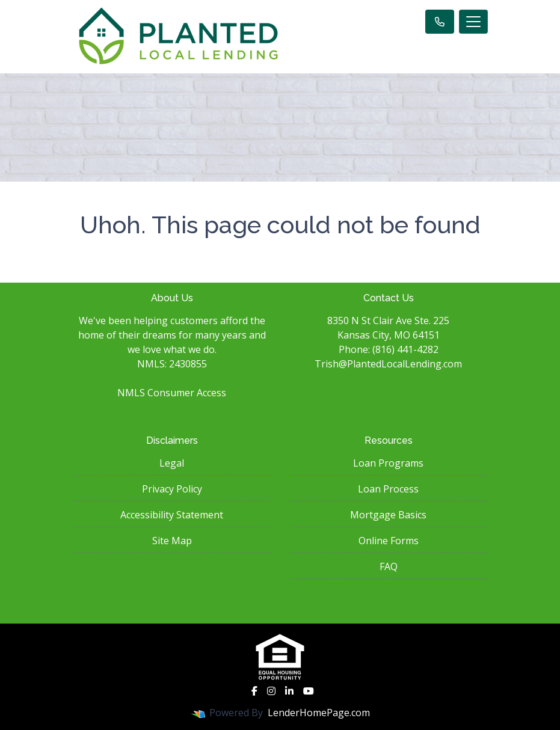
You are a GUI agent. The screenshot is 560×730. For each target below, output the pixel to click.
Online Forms (389, 541)
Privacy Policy (172, 489)
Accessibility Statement (172, 515)
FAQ (389, 566)
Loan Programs (388, 463)
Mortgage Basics (388, 515)
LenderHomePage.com (319, 713)
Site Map (172, 541)
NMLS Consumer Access (172, 393)
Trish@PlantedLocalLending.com (388, 364)
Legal (172, 463)
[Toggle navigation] (473, 22)
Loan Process (388, 489)
